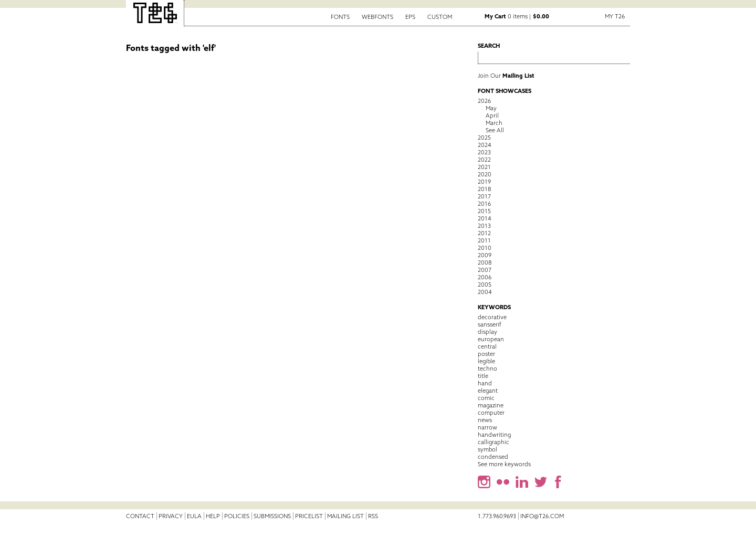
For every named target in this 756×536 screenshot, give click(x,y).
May (491, 108)
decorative (492, 317)
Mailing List (345, 516)
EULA (194, 516)
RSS (373, 516)
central (487, 346)
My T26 (615, 16)
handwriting (494, 435)
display (487, 332)
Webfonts (377, 17)
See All (495, 130)
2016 (484, 204)
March (494, 123)
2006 (485, 277)
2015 (484, 211)
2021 (484, 167)
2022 (484, 160)
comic (486, 398)
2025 (484, 138)
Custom (440, 17)
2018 (484, 189)
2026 (484, 101)
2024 (485, 145)
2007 (485, 270)
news (485, 420)
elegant (488, 391)
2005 (485, 285)
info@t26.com (542, 516)
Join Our (506, 76)
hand (485, 383)
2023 (484, 152)
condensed (493, 457)
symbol (487, 449)
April (492, 115)
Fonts (340, 17)
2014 (485, 218)
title (483, 376)
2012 (484, 233)
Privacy (171, 516)
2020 (485, 174)
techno (487, 369)
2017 (484, 196)
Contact (140, 516)
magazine (491, 405)
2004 (485, 292)
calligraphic (493, 442)
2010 (485, 248)
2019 (484, 182)
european (491, 339)
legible (486, 361)
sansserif (490, 324)
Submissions (272, 516)
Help (213, 516)
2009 (485, 255)
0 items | (517, 16)
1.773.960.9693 (497, 516)
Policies (237, 516)
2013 (484, 226)
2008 (485, 262)
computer (491, 413)
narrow (487, 427)
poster (486, 354)
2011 (484, 240)
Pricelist (309, 516)
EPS (410, 17)
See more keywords (504, 464)
